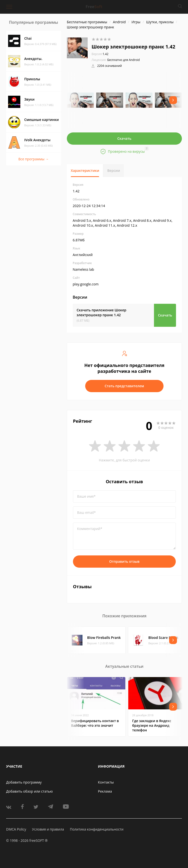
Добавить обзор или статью (29, 791)
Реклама (105, 791)
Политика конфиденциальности (97, 829)
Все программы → (34, 159)
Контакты (106, 782)
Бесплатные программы (87, 22)
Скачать (124, 138)
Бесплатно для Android (123, 60)
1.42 (100, 54)
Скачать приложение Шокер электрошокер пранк (101, 312)
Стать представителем (124, 386)
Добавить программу (24, 782)
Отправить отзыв (124, 561)
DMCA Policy (16, 829)
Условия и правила (48, 829)
